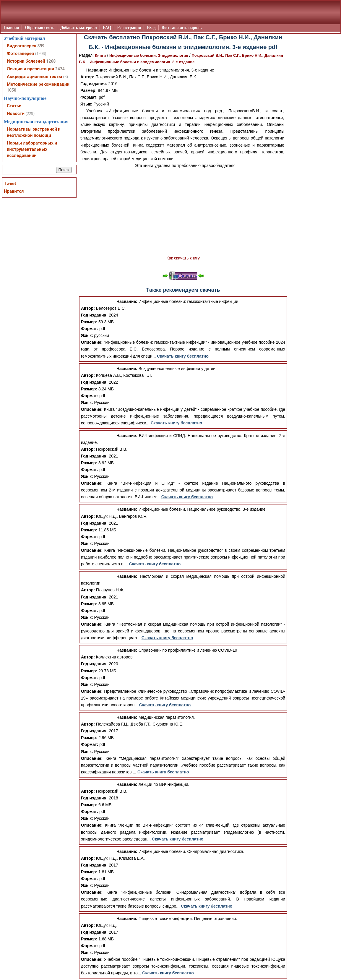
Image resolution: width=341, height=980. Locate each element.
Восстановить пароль (182, 28)
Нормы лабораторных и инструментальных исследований (32, 149)
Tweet (10, 184)
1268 (51, 61)
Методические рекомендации (38, 84)
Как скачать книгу (183, 258)
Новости (16, 113)
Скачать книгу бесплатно (183, 356)
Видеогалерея (22, 46)
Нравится (14, 191)
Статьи (14, 106)
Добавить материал (79, 28)
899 (41, 46)
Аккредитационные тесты (34, 77)
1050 (12, 90)
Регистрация (129, 28)
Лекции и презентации (30, 69)
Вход (151, 28)
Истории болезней (26, 61)
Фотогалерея (20, 53)
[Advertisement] (183, 212)
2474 (60, 69)
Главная (11, 28)
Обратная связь (40, 28)
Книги (100, 55)
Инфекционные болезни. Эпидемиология (149, 55)
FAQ (107, 28)
